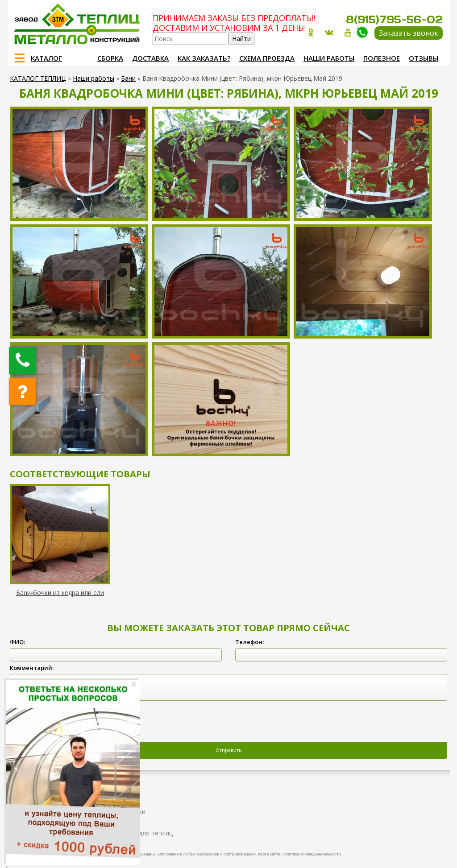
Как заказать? (204, 58)
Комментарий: (32, 668)
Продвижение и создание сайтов (421, 853)
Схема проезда (267, 58)
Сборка (110, 58)
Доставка (150, 58)
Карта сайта (269, 854)
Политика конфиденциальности (311, 854)
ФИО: (17, 642)
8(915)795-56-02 (394, 19)
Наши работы (329, 58)
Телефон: (249, 642)
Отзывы (424, 58)
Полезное (382, 58)
